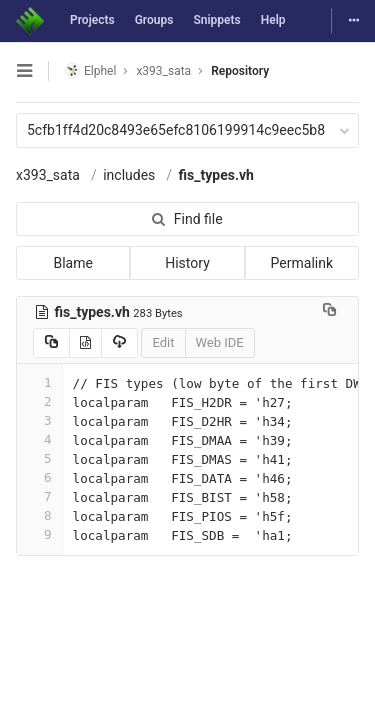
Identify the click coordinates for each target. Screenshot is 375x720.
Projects (92, 20)
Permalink (302, 263)
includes (129, 175)
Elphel (90, 70)
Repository (240, 71)
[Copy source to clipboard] (51, 343)
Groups (154, 20)
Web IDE (220, 342)
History (187, 263)
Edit (163, 342)
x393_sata (48, 175)
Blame (72, 263)
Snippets (216, 20)
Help (273, 20)
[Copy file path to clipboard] (329, 312)
